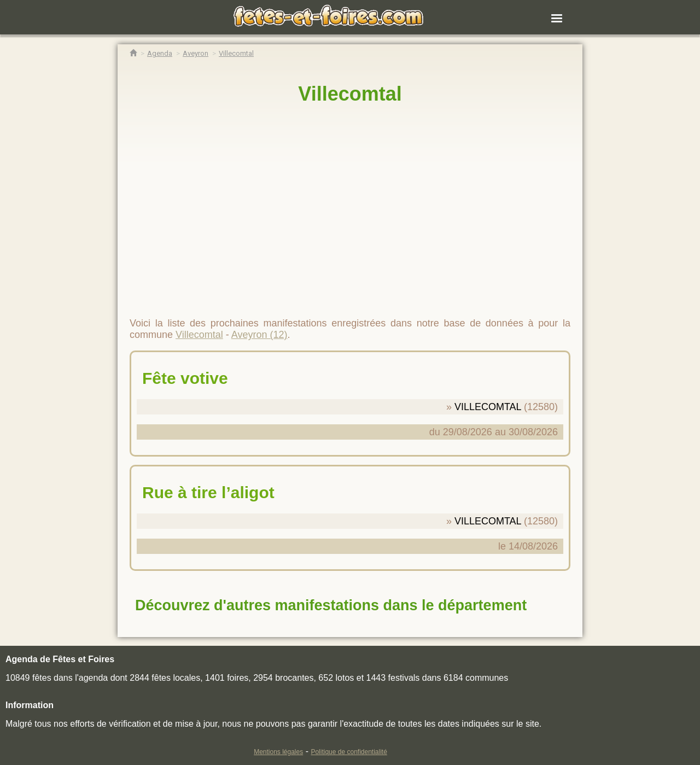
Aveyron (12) (259, 335)
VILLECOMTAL (488, 407)
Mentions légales (278, 752)
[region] (350, 206)
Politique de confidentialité (349, 752)
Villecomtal (350, 94)
